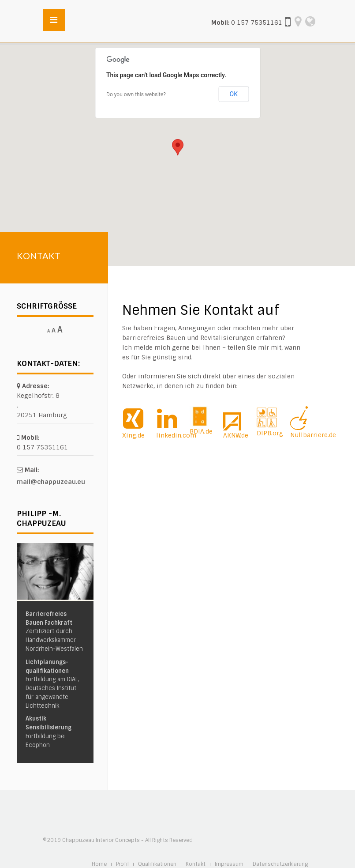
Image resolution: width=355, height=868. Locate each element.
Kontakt (196, 864)
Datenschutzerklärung (280, 864)
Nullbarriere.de (313, 435)
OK (234, 94)
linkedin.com (176, 435)
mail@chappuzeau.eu (51, 482)
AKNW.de (236, 435)
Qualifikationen (157, 864)
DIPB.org (270, 433)
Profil (122, 864)
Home (99, 864)
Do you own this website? (136, 94)
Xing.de (133, 435)
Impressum (229, 864)
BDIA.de (201, 431)
